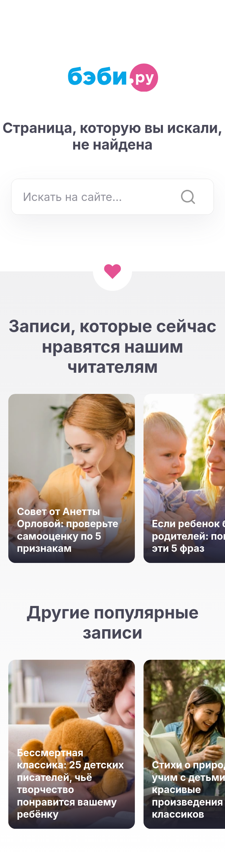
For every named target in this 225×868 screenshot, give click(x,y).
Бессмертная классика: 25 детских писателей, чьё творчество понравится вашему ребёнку (71, 783)
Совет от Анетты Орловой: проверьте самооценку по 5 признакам (68, 530)
